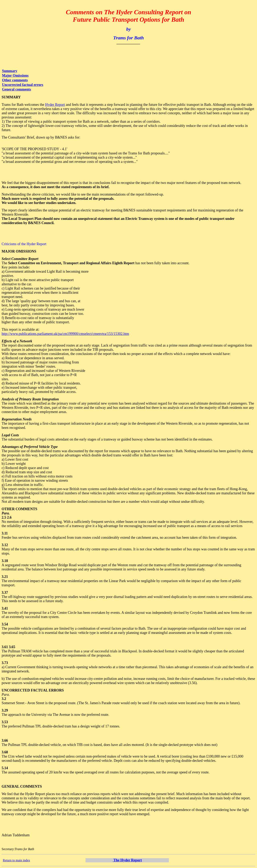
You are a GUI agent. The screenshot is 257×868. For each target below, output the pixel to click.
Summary (10, 71)
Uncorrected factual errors (23, 85)
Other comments (15, 80)
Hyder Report (55, 105)
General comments (16, 89)
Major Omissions (15, 75)
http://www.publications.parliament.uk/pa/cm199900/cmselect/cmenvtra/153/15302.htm (65, 334)
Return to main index (16, 860)
